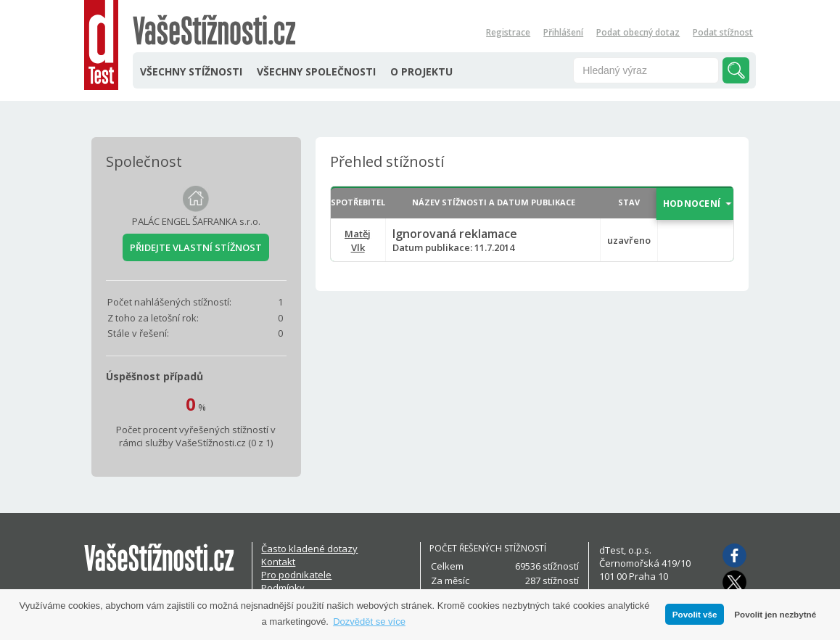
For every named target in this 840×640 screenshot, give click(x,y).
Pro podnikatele (296, 575)
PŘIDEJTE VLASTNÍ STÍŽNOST (196, 247)
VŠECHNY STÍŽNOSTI (191, 71)
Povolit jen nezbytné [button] (775, 614)
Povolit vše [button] (695, 614)
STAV (629, 202)
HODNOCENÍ (692, 204)
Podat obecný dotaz (638, 32)
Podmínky (283, 588)
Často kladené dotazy (309, 549)
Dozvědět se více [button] (369, 621)
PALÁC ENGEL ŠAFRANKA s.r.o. (196, 221)
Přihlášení (563, 32)
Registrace (508, 32)
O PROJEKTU (421, 71)
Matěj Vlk (358, 241)
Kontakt (278, 562)
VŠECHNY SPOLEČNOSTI (316, 71)
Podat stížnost (723, 32)
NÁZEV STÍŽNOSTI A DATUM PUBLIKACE (494, 202)
